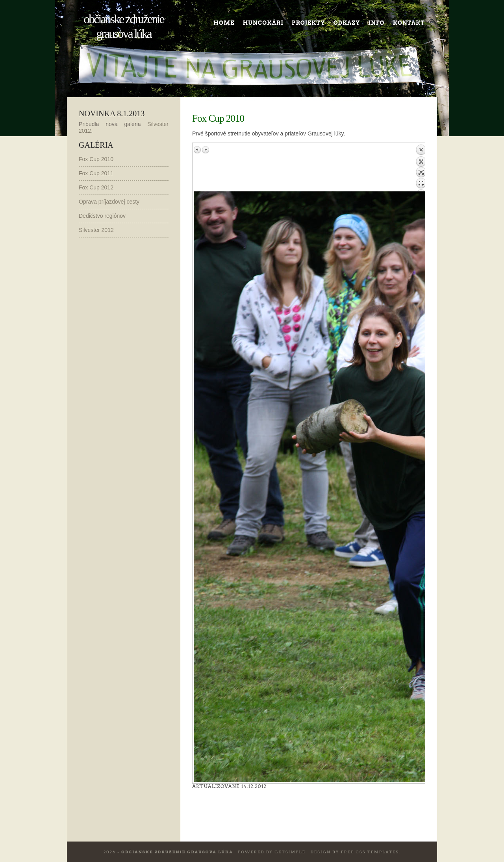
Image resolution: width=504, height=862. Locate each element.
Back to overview (421, 168)
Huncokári (263, 23)
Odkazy (347, 23)
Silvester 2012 (96, 230)
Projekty (309, 23)
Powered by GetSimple (272, 852)
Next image (206, 150)
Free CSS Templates (370, 852)
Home (224, 23)
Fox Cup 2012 (96, 187)
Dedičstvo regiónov (102, 216)
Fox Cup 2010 (96, 159)
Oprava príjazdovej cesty (109, 202)
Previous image (198, 150)
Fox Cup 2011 (96, 173)
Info (377, 23)
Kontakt (409, 23)
